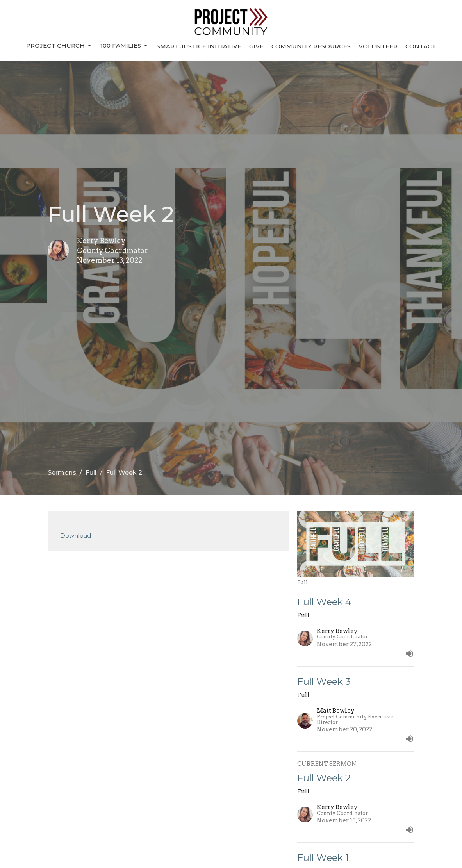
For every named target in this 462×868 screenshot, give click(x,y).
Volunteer (378, 46)
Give (256, 46)
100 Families (125, 46)
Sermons (62, 473)
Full (91, 473)
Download (76, 536)
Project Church (59, 46)
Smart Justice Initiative (199, 46)
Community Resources (311, 46)
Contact (421, 46)
